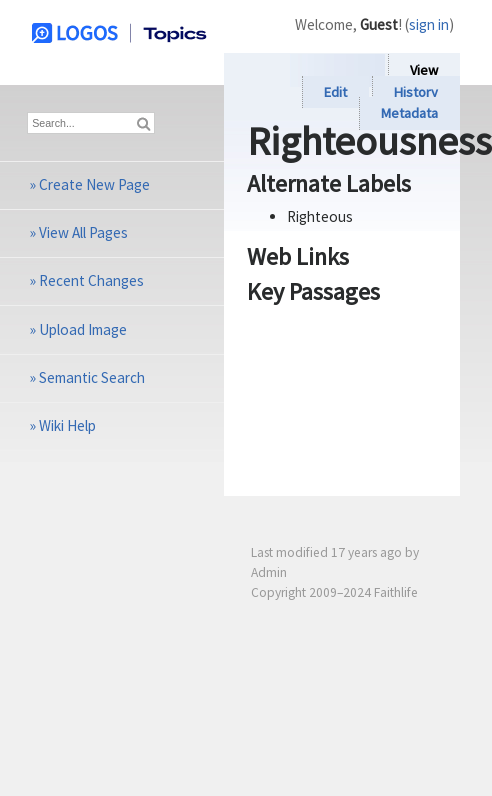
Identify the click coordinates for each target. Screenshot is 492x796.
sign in (429, 24)
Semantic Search (92, 377)
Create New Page (94, 184)
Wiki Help (67, 425)
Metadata (409, 114)
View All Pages (83, 232)
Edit (335, 92)
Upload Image (83, 329)
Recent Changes (91, 280)
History (416, 92)
